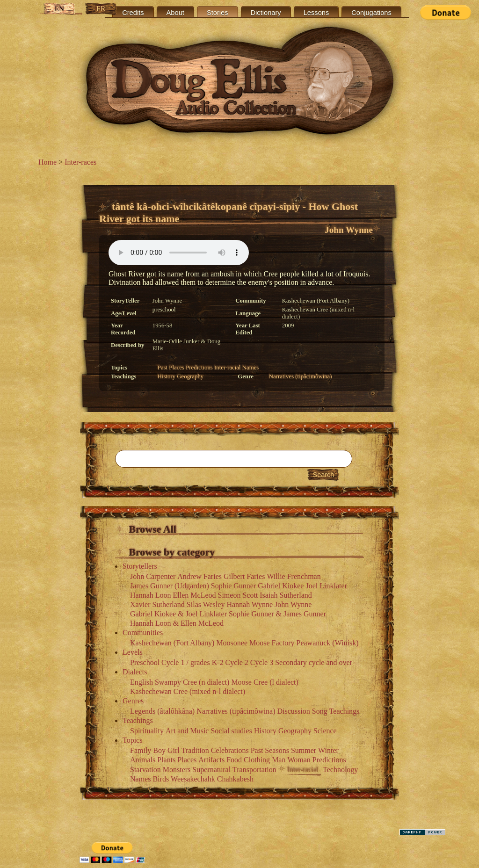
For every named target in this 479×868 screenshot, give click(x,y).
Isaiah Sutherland (286, 595)
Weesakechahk (193, 779)
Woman (299, 760)
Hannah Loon (151, 595)
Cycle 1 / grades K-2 (192, 662)
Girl (174, 750)
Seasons (277, 750)
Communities (143, 633)
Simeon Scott (238, 595)
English (142, 682)
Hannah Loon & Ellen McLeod (177, 623)
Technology (340, 770)
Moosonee (232, 643)
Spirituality (147, 731)
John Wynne (349, 230)
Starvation (145, 770)
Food (234, 760)
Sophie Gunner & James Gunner (277, 614)
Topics (132, 740)
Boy (159, 750)
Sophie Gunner (233, 586)
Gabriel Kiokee (281, 586)
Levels (133, 652)
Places (177, 368)
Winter (328, 750)
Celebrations (230, 750)
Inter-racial (228, 368)
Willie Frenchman (294, 576)
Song (320, 711)
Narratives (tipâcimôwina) (301, 376)
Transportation (254, 770)
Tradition (195, 750)
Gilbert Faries (244, 576)
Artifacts (211, 760)
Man (279, 760)
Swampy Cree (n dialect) (192, 682)
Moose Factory (272, 643)
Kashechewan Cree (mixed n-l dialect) (188, 691)
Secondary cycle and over (314, 662)
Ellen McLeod (195, 595)
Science (325, 731)
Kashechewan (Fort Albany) (172, 643)
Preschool (145, 662)
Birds (161, 779)
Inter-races (80, 162)
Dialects (135, 672)
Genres (133, 701)
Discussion (294, 711)
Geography (190, 376)
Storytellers (140, 566)
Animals (143, 760)
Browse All (152, 529)
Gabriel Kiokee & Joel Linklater (178, 614)
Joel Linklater (326, 586)
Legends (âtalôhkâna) (162, 711)
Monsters (177, 770)
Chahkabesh (235, 779)
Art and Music (187, 731)
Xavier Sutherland (157, 604)
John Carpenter (153, 576)
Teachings (345, 711)
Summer (304, 750)
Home (47, 162)
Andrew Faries (200, 576)
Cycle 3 (262, 662)
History (167, 376)
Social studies (231, 731)
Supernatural (211, 770)
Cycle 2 (237, 662)
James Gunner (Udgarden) (170, 586)
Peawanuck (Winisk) (327, 643)
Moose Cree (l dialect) (265, 682)
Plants (166, 760)
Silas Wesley (206, 604)
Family (141, 750)
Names (251, 368)
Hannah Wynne (250, 604)
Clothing (257, 760)
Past (163, 368)
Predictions (199, 368)
